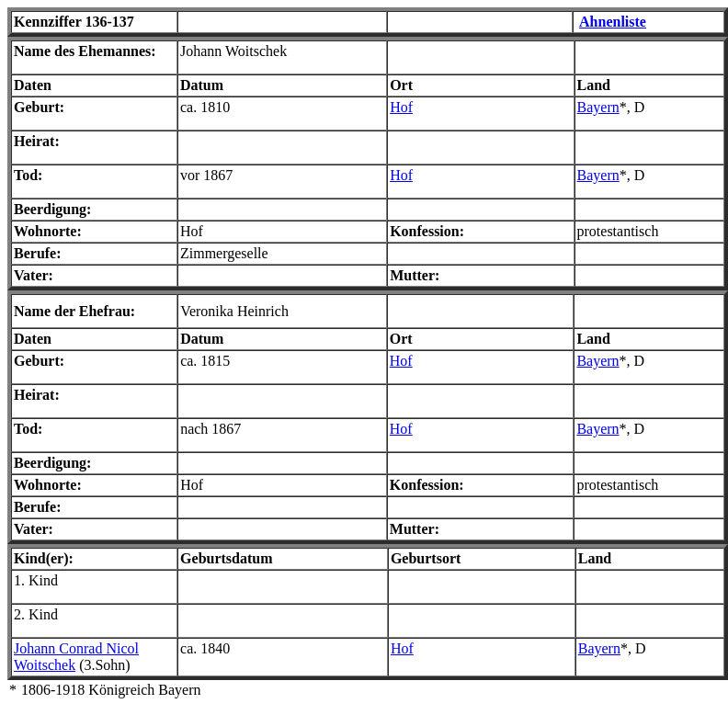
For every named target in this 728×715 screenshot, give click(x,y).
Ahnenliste (613, 22)
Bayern (598, 107)
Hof (401, 107)
